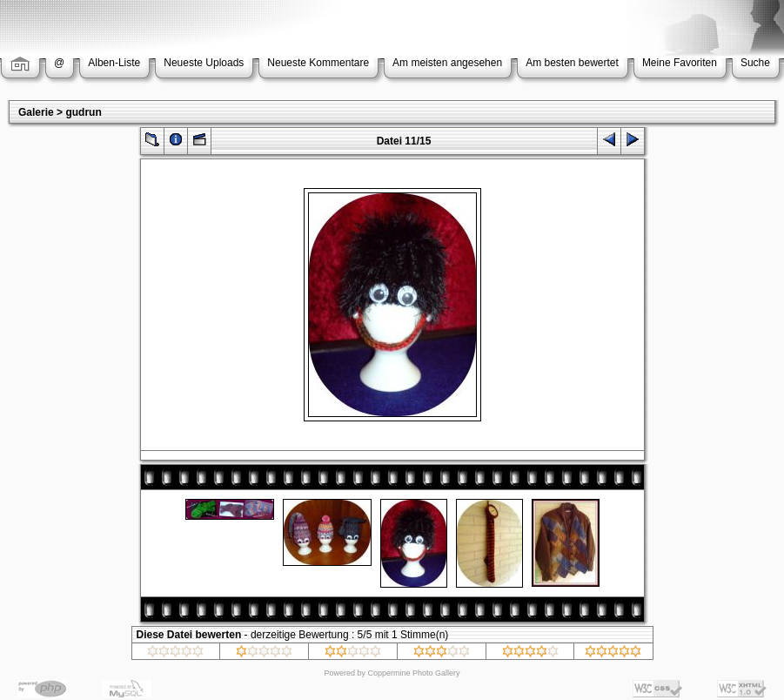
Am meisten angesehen (447, 63)
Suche (755, 63)
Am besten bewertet (572, 63)
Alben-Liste (114, 63)
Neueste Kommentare (318, 63)
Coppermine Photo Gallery (413, 673)
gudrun (83, 112)
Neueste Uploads (204, 63)
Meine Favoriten (680, 63)
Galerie (36, 112)
